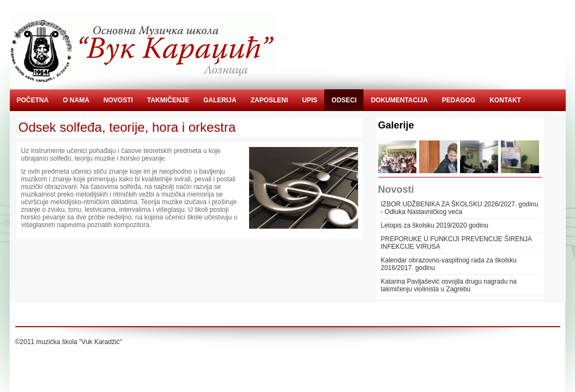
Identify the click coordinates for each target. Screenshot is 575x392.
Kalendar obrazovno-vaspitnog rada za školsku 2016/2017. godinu (449, 264)
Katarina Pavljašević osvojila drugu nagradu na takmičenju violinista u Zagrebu (449, 285)
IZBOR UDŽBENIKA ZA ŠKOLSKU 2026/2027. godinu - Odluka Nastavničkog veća (460, 208)
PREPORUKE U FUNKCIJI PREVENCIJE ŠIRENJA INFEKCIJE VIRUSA (456, 243)
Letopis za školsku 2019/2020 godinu (435, 225)
